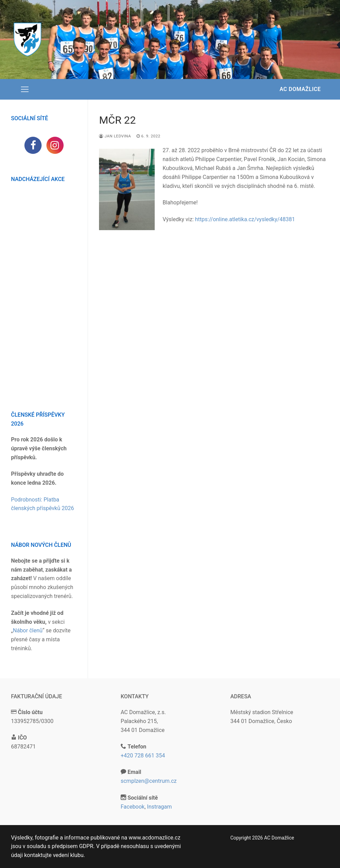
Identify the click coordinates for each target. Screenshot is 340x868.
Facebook (133, 807)
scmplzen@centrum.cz (149, 781)
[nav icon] (25, 89)
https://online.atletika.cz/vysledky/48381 (245, 219)
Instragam (160, 807)
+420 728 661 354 (143, 756)
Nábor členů (28, 630)
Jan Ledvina (115, 136)
